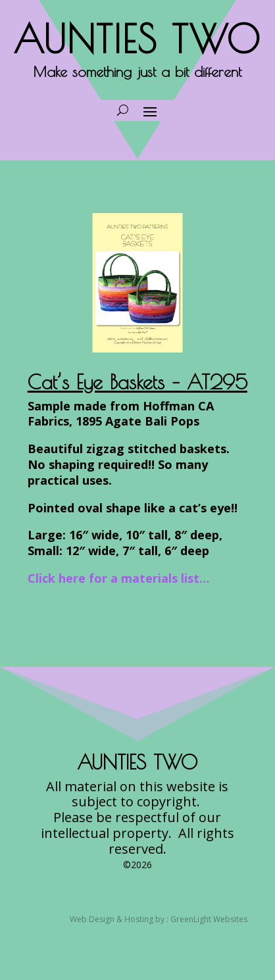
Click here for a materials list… (118, 578)
